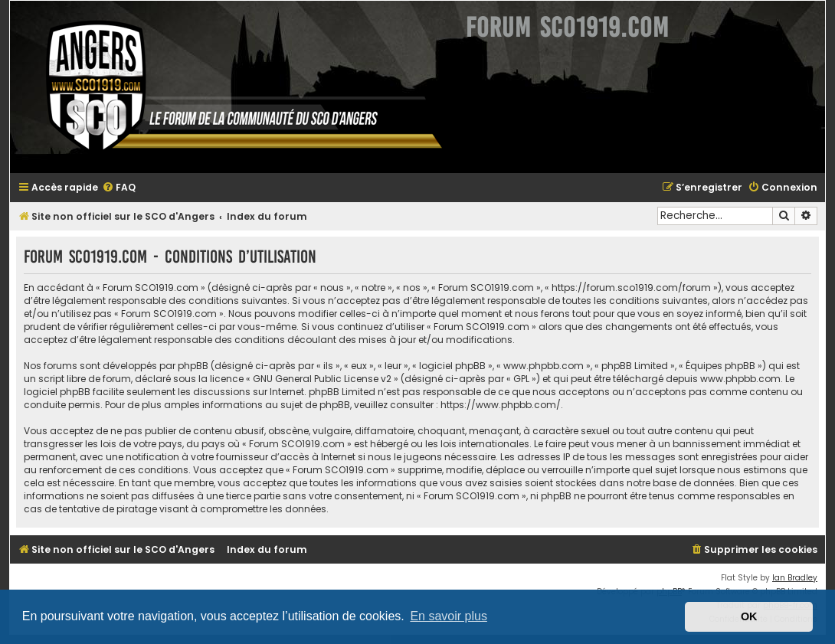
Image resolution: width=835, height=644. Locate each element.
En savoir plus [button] (449, 616)
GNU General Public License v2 (322, 379)
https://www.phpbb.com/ (501, 405)
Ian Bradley (795, 578)
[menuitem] (119, 188)
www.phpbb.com (740, 379)
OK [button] (749, 616)
